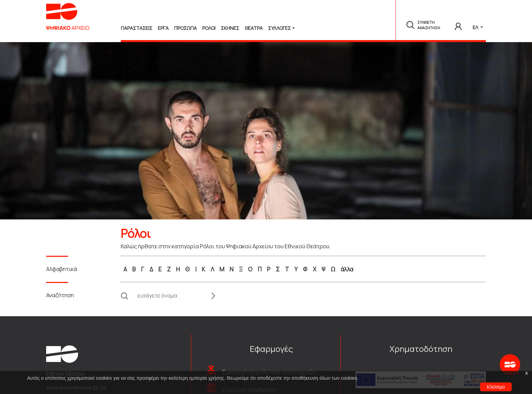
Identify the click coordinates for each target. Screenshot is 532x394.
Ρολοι (209, 28)
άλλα (347, 269)
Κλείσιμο (496, 387)
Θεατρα (254, 28)
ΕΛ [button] (476, 27)
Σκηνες (230, 28)
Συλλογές (279, 28)
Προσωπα (185, 28)
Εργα (163, 28)
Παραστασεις (137, 28)
